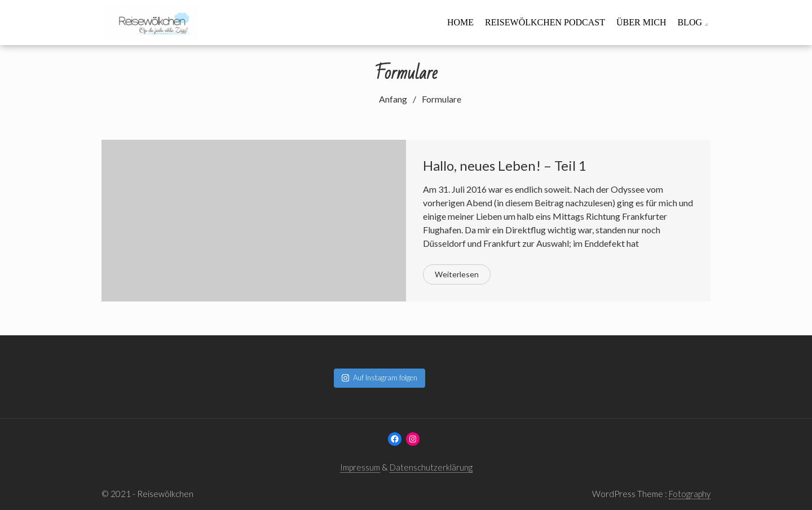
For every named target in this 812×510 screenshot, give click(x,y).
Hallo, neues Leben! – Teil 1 (505, 165)
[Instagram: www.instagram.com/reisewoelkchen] (413, 439)
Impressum (360, 467)
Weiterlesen (457, 274)
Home (460, 22)
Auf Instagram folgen (379, 378)
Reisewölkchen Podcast (545, 22)
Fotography (690, 494)
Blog (690, 22)
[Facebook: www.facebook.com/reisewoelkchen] (395, 439)
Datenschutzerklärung (431, 467)
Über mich (641, 22)
